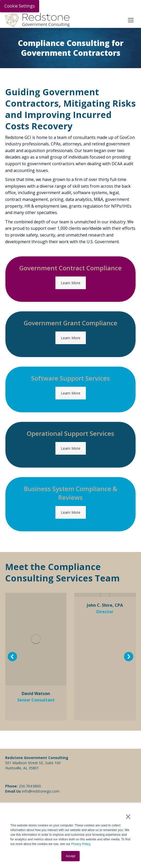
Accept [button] (70, 856)
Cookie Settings (20, 6)
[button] (12, 657)
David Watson (36, 693)
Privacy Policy (81, 844)
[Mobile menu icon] (131, 20)
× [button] (128, 817)
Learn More (71, 283)
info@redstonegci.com (40, 791)
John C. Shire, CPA (105, 605)
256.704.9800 (30, 786)
